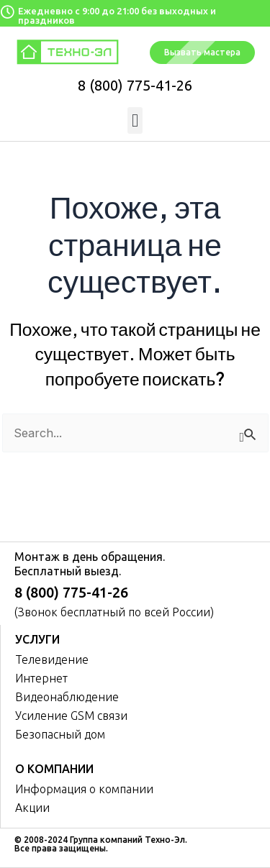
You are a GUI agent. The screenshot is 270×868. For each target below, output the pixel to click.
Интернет (41, 678)
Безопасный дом (60, 734)
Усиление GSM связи (71, 716)
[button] (135, 121)
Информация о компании (84, 789)
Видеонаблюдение (67, 697)
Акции (32, 808)
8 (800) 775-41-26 (135, 85)
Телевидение (52, 659)
